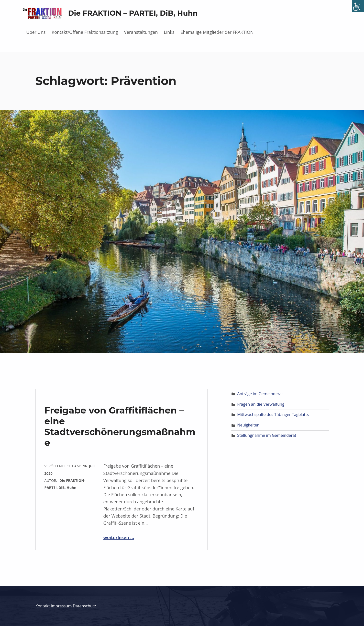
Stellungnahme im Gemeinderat (267, 435)
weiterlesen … (119, 537)
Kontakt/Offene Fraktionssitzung (85, 32)
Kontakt (43, 606)
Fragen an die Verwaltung (261, 404)
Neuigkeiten (248, 425)
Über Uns (36, 32)
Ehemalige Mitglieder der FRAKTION (217, 32)
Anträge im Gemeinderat (260, 394)
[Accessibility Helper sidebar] (358, 6)
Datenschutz (84, 606)
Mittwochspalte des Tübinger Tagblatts (273, 414)
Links (169, 32)
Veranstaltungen (141, 32)
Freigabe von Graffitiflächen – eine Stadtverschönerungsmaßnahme (120, 426)
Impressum (61, 606)
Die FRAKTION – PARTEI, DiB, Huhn (133, 13)
